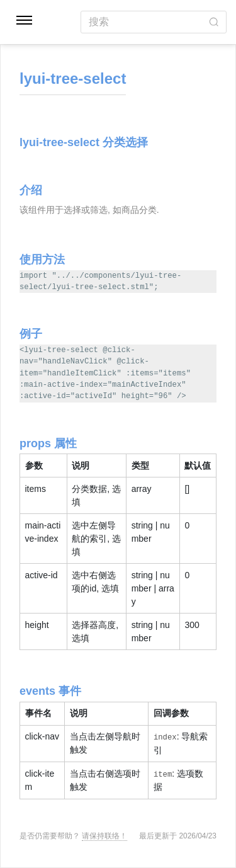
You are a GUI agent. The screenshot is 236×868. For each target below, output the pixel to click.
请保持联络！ (104, 836)
